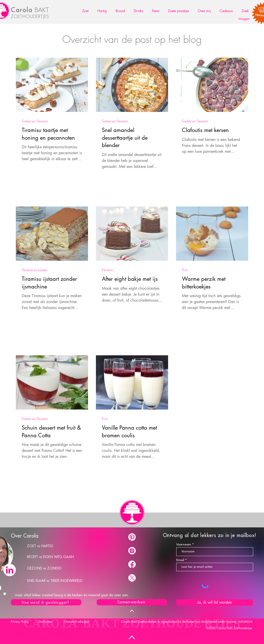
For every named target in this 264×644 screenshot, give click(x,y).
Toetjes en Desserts (35, 121)
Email (180, 560)
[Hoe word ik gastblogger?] (46, 602)
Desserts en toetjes (34, 270)
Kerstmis (107, 270)
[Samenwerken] (132, 602)
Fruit (185, 270)
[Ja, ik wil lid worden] (215, 603)
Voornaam (184, 544)
